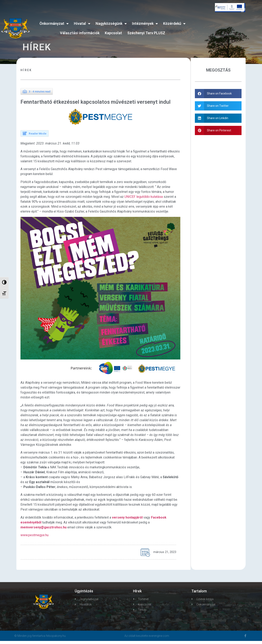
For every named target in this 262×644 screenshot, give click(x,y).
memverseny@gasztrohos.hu (43, 530)
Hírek (26, 70)
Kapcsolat (113, 33)
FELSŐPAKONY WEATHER (230, 33)
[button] (218, 94)
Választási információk (80, 33)
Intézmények (145, 24)
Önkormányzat (54, 24)
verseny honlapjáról (127, 521)
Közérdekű (174, 24)
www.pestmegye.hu (34, 538)
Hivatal (82, 24)
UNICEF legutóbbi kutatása (144, 200)
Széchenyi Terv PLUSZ (146, 33)
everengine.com (159, 639)
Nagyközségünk (111, 24)
